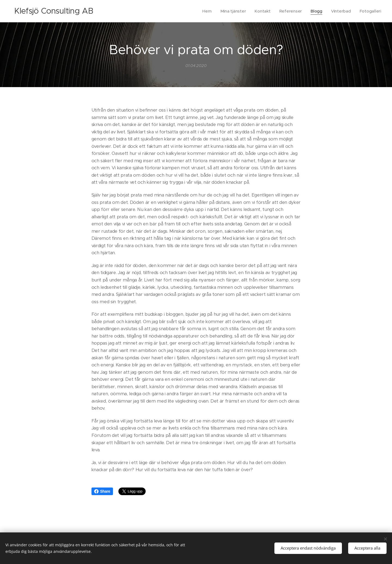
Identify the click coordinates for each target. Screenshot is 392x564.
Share (102, 491)
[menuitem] (205, 11)
